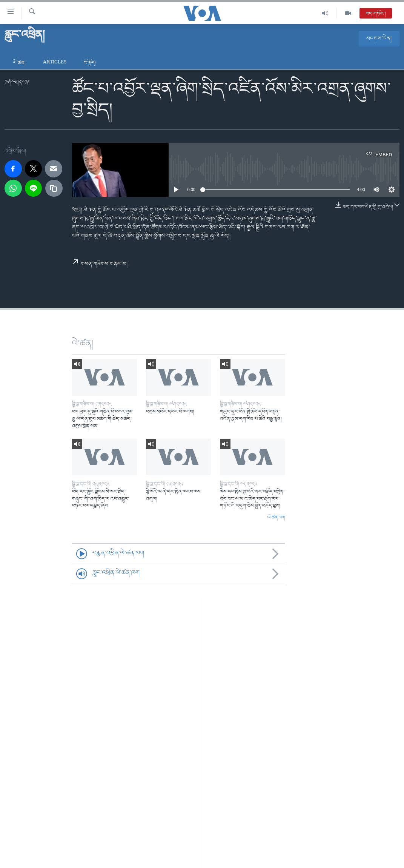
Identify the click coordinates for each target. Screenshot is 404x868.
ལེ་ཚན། (19, 63)
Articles (55, 63)
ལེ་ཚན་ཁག (276, 518)
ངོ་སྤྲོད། (90, 63)
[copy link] (54, 188)
